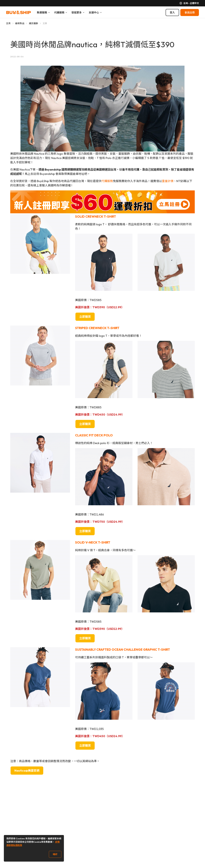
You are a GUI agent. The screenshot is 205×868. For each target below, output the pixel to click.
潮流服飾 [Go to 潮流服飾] (33, 23)
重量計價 (168, 181)
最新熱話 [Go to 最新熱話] (20, 23)
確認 (55, 854)
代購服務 (107, 181)
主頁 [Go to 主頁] (8, 23)
